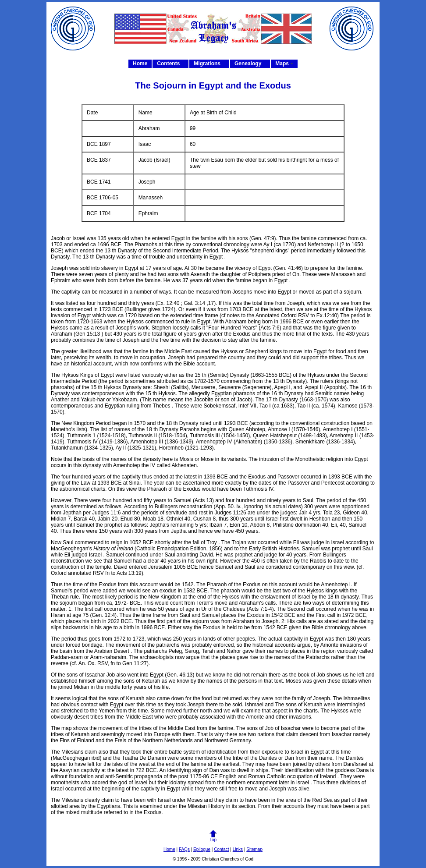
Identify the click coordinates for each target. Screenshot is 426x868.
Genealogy (248, 64)
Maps (282, 64)
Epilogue (202, 849)
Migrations (207, 64)
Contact (221, 849)
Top (213, 838)
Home (140, 64)
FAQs (184, 849)
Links (238, 849)
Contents (168, 64)
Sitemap (254, 849)
